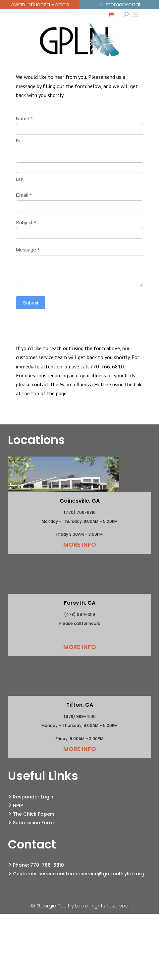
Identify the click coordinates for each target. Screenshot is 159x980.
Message (28, 250)
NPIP (18, 805)
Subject (26, 222)
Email (24, 195)
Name (24, 118)
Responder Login (33, 797)
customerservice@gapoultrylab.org (101, 874)
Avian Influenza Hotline (40, 4)
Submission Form (33, 823)
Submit (31, 303)
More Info (80, 544)
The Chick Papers (34, 814)
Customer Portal (119, 4)
